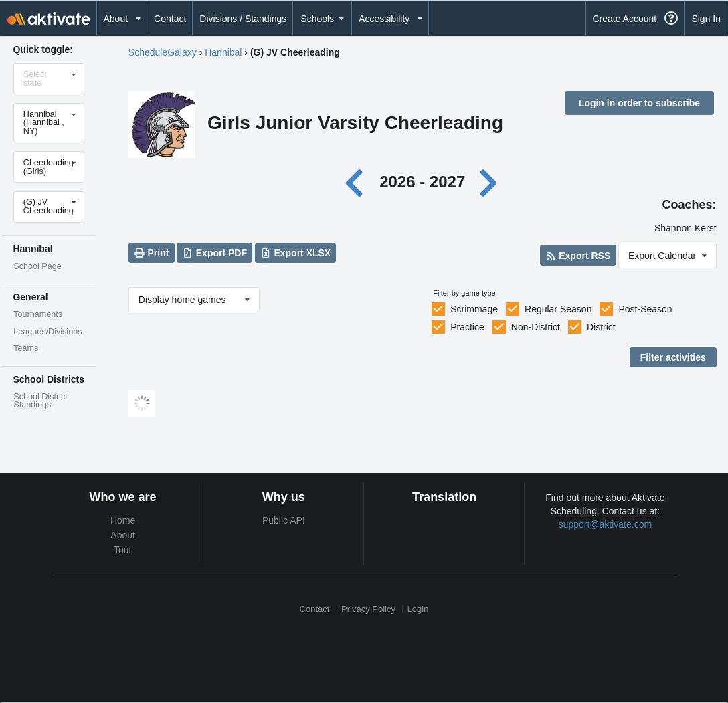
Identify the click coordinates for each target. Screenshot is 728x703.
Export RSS (578, 256)
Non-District (536, 327)
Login (418, 609)
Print (151, 253)
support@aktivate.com (606, 524)
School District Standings (40, 401)
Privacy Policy (368, 609)
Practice (467, 327)
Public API (284, 520)
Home (123, 520)
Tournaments (38, 314)
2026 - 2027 (422, 182)
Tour (123, 550)
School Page (37, 266)
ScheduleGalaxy (163, 52)
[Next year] (490, 182)
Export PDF (214, 253)
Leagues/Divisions (48, 332)
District (601, 327)
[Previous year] (357, 182)
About (123, 535)
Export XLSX (295, 253)
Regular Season (558, 309)
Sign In (706, 19)
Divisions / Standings (243, 19)
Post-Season (645, 309)
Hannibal (223, 52)
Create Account (624, 19)
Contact (170, 19)
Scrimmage (474, 309)
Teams (26, 348)
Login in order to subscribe (639, 103)
